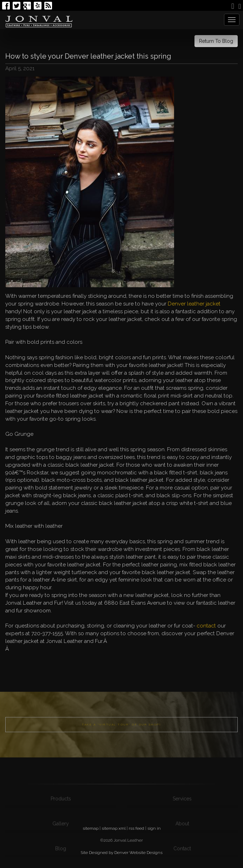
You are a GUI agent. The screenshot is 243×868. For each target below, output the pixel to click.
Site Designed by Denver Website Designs (121, 853)
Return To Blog (216, 41)
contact (206, 626)
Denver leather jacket (194, 304)
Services (182, 817)
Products (61, 817)
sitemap (91, 828)
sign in (154, 828)
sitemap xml (114, 828)
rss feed (136, 828)
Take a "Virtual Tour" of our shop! (121, 738)
